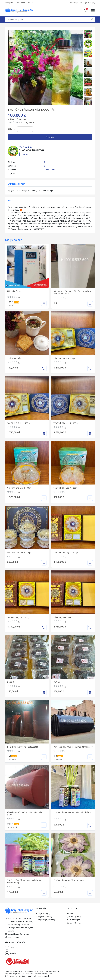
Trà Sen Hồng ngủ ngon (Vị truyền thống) (72, 812)
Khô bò (57, 682)
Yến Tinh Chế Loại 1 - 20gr (65, 488)
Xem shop (26, 154)
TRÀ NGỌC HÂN (14, 358)
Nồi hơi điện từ (14, 291)
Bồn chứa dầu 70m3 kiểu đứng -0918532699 (73, 747)
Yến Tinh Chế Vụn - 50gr (64, 358)
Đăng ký (90, 3)
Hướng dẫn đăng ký (43, 913)
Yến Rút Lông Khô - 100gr (19, 617)
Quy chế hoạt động (74, 917)
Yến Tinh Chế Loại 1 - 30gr (19, 488)
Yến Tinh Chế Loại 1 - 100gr (66, 553)
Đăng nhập (76, 3)
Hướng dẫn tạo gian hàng (45, 920)
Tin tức (31, 3)
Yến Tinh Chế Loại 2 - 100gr (66, 423)
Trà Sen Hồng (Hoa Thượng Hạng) (69, 880)
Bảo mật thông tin (73, 920)
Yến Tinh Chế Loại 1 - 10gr (19, 553)
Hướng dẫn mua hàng (44, 917)
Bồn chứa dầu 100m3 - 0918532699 (23, 747)
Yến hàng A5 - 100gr (63, 617)
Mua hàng (50, 137)
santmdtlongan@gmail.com (18, 934)
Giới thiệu (21, 3)
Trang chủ (9, 3)
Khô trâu (11, 682)
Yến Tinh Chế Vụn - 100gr (19, 423)
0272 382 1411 (13, 937)
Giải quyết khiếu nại (74, 923)
